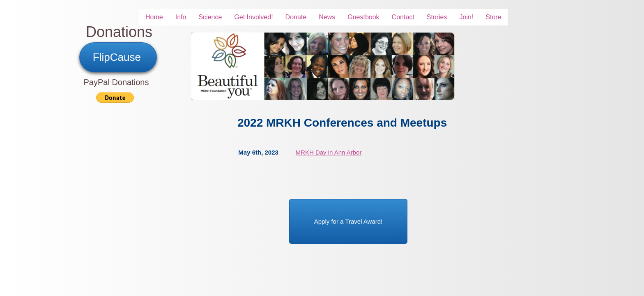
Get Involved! (253, 17)
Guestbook (363, 17)
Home (154, 17)
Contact (403, 17)
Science (210, 17)
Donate (296, 17)
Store (493, 17)
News (327, 17)
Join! (467, 17)
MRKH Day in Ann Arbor (329, 152)
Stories (437, 17)
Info (181, 17)
